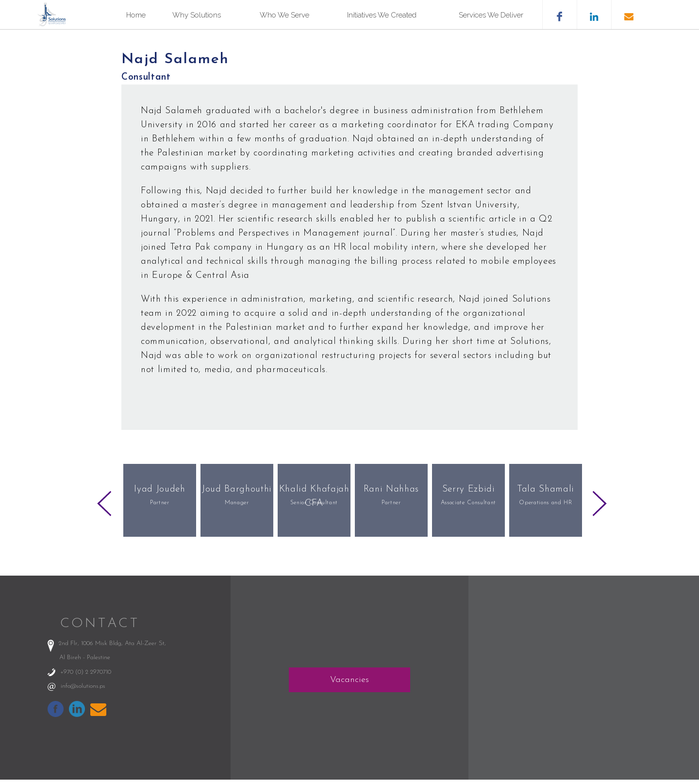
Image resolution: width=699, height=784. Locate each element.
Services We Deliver (491, 15)
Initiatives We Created (382, 15)
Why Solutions (197, 15)
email (628, 15)
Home (136, 15)
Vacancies (349, 680)
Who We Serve (284, 15)
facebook (559, 15)
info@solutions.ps (83, 686)
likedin (594, 15)
